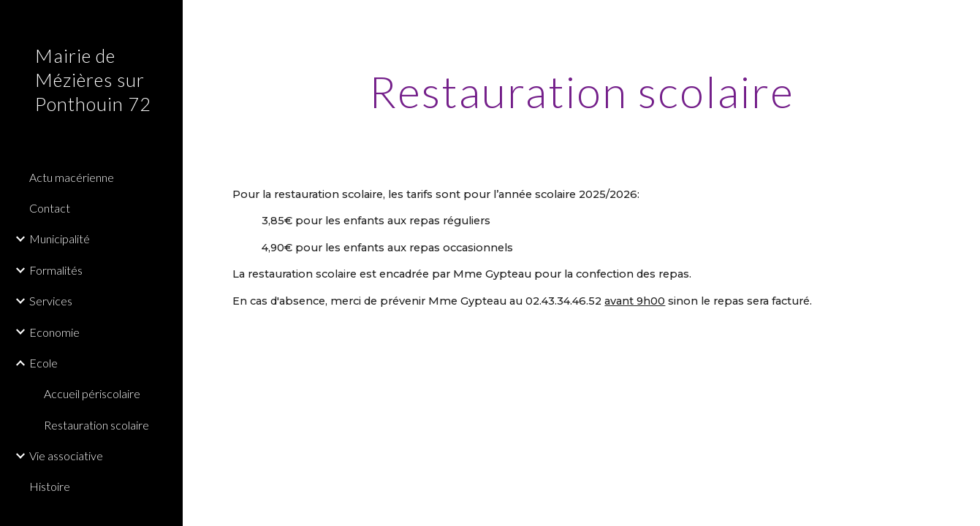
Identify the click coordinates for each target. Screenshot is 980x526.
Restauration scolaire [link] (96, 425)
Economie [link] (54, 332)
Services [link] (51, 301)
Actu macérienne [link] (72, 177)
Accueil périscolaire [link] (92, 393)
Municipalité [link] (60, 239)
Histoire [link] (50, 486)
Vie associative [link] (66, 456)
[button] (962, 20)
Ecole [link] (43, 363)
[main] (581, 91)
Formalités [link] (56, 270)
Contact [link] (50, 208)
